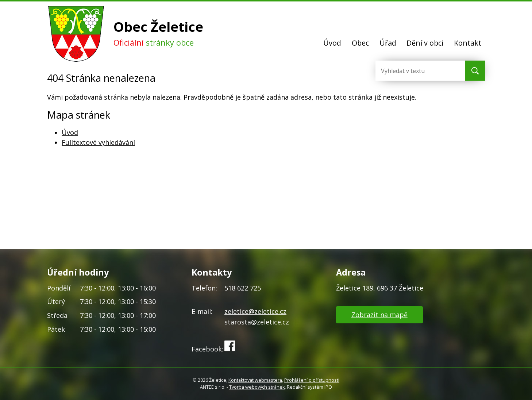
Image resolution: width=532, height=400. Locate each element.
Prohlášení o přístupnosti (312, 380)
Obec (360, 43)
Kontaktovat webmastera (255, 380)
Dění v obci (425, 43)
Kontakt (468, 43)
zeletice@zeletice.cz (255, 311)
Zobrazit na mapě (379, 315)
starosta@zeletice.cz (257, 322)
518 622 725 (243, 288)
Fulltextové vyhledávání (98, 142)
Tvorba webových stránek (257, 387)
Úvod (332, 43)
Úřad (388, 43)
